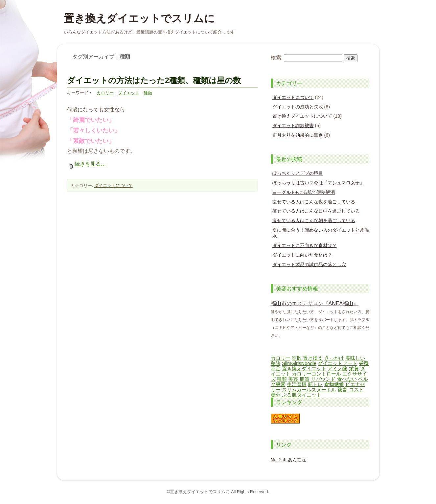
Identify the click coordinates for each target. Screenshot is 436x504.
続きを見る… (87, 164)
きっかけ (334, 358)
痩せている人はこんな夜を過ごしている (314, 202)
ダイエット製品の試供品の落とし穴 (309, 264)
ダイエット (129, 93)
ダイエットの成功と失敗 (298, 107)
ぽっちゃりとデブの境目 (298, 173)
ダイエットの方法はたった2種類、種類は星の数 (154, 80)
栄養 (354, 369)
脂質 (305, 379)
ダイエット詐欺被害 (293, 126)
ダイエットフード (337, 363)
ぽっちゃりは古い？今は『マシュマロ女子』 (318, 183)
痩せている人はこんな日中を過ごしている (316, 211)
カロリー (105, 93)
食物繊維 (334, 384)
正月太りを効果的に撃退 (298, 135)
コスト (356, 390)
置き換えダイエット (304, 369)
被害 (342, 390)
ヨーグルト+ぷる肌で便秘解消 (304, 192)
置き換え (313, 358)
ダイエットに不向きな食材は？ (305, 245)
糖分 (276, 395)
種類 (148, 93)
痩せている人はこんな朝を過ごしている (314, 220)
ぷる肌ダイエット (302, 395)
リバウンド (323, 379)
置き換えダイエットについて (302, 116)
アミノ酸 (337, 369)
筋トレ (315, 384)
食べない (347, 379)
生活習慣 (297, 384)
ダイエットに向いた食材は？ (302, 255)
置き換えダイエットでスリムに (139, 18)
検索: (277, 58)
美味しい (355, 358)
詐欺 (297, 358)
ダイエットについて (114, 185)
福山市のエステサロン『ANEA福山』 (315, 303)
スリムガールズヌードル (309, 390)
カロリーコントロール (316, 374)
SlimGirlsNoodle (299, 363)
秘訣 (276, 363)
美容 (293, 379)
